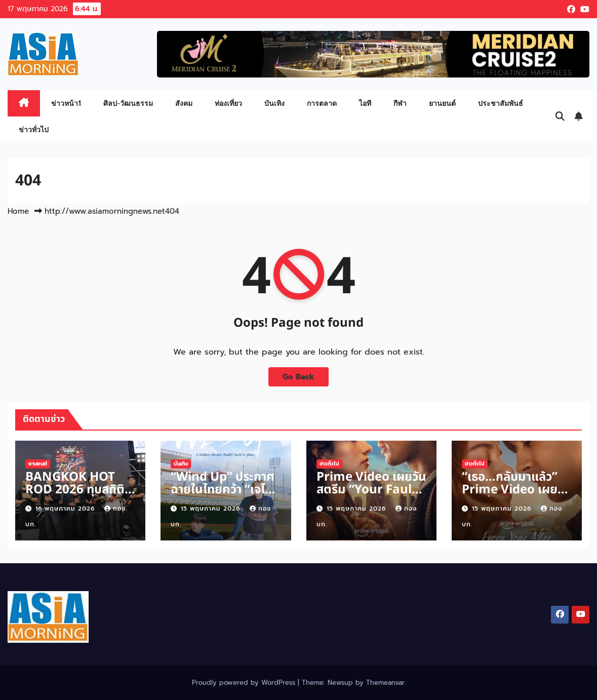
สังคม (184, 103)
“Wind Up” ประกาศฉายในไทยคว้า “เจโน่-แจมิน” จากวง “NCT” (224, 496)
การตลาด (322, 103)
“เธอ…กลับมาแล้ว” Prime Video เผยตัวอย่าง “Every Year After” (510, 496)
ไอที (365, 103)
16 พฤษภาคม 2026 (66, 509)
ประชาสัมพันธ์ (501, 103)
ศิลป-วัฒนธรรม (128, 103)
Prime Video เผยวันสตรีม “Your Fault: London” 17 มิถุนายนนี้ (371, 496)
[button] (560, 116)
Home (18, 211)
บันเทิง (274, 103)
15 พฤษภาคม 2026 (212, 509)
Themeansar (385, 683)
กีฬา (400, 103)
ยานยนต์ (442, 103)
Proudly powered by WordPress (245, 683)
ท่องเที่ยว (228, 103)
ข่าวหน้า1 (66, 103)
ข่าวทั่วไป (34, 129)
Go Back (298, 377)
